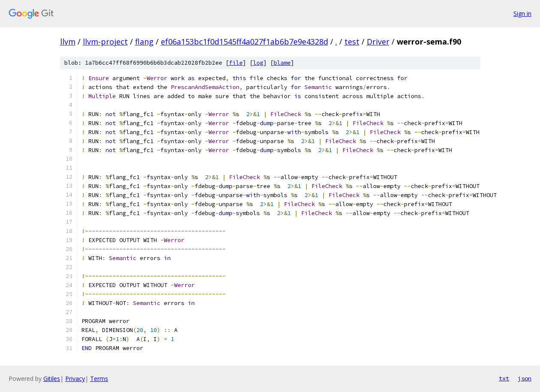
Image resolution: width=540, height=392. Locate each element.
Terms (99, 379)
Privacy (75, 379)
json (525, 378)
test (352, 42)
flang (144, 42)
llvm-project (105, 42)
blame (282, 63)
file (236, 63)
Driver (378, 42)
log (258, 63)
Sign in (522, 13)
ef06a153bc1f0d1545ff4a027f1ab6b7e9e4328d (244, 42)
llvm (68, 42)
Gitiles (52, 379)
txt (504, 378)
